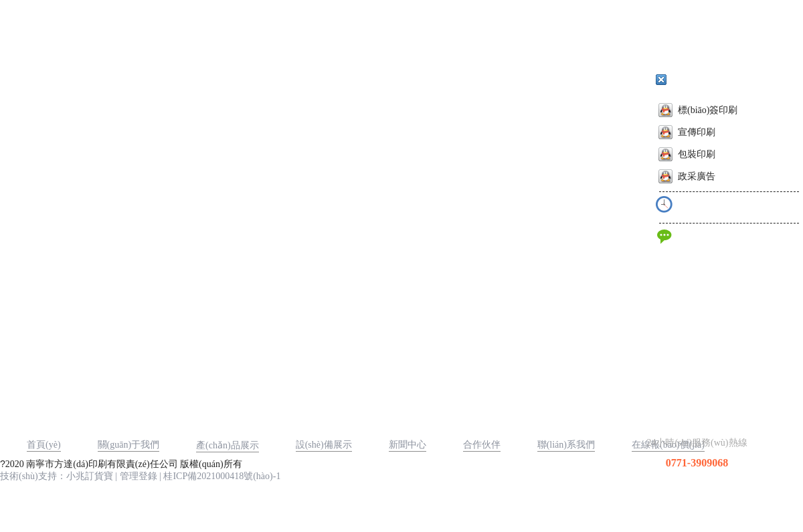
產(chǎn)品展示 (228, 445)
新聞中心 (408, 445)
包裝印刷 (687, 154)
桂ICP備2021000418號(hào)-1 (222, 476)
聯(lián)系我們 (566, 445)
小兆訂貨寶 (90, 476)
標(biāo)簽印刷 (698, 110)
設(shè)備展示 (324, 445)
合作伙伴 (482, 445)
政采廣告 (687, 176)
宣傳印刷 (687, 132)
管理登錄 (139, 476)
